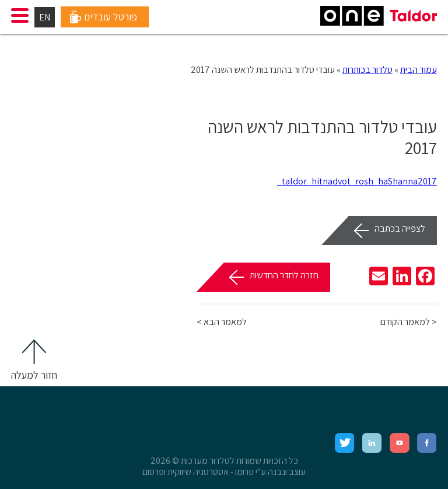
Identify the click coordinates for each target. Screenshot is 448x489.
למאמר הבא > (222, 322)
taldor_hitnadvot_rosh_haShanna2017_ (357, 181)
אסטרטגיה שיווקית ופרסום (185, 472)
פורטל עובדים (111, 17)
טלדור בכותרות (367, 70)
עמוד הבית (419, 70)
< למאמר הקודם (409, 322)
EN (45, 17)
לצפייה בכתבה (400, 228)
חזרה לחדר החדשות (284, 275)
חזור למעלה (34, 375)
